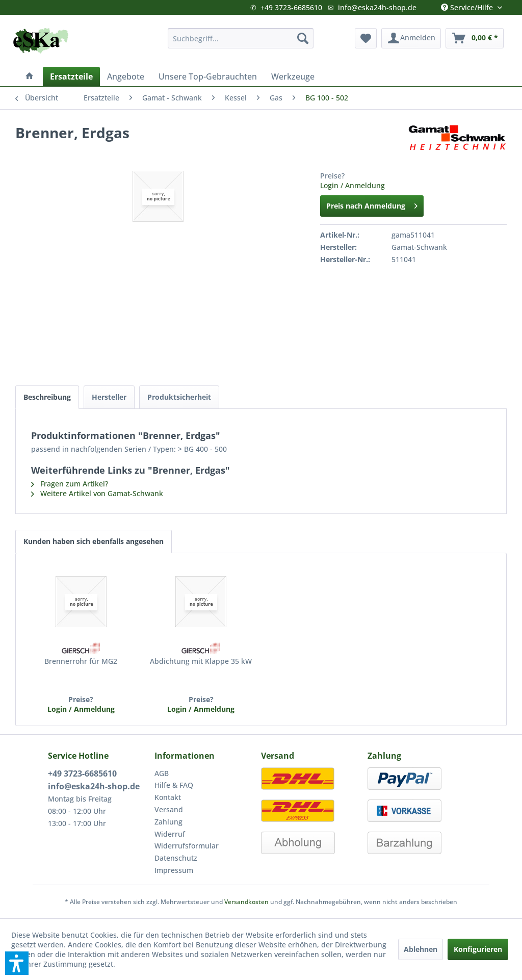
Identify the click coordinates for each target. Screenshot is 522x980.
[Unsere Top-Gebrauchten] (208, 76)
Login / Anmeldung (353, 185)
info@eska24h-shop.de (377, 7)
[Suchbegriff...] (241, 38)
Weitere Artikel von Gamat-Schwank (97, 493)
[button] (17, 963)
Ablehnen (421, 949)
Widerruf (170, 834)
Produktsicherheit (179, 397)
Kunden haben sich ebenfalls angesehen (94, 541)
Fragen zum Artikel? (70, 484)
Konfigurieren (478, 949)
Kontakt (168, 797)
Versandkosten (246, 902)
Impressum (174, 870)
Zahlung (168, 822)
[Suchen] (303, 38)
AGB (162, 773)
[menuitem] (241, 38)
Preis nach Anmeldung (372, 204)
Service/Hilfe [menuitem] (468, 5)
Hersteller (109, 397)
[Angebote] (126, 76)
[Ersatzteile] (71, 76)
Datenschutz (176, 858)
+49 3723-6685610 (291, 7)
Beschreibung (47, 397)
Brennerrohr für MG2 (81, 661)
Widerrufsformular (187, 846)
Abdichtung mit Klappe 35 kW (201, 661)
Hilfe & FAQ (174, 785)
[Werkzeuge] (293, 76)
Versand (169, 809)
